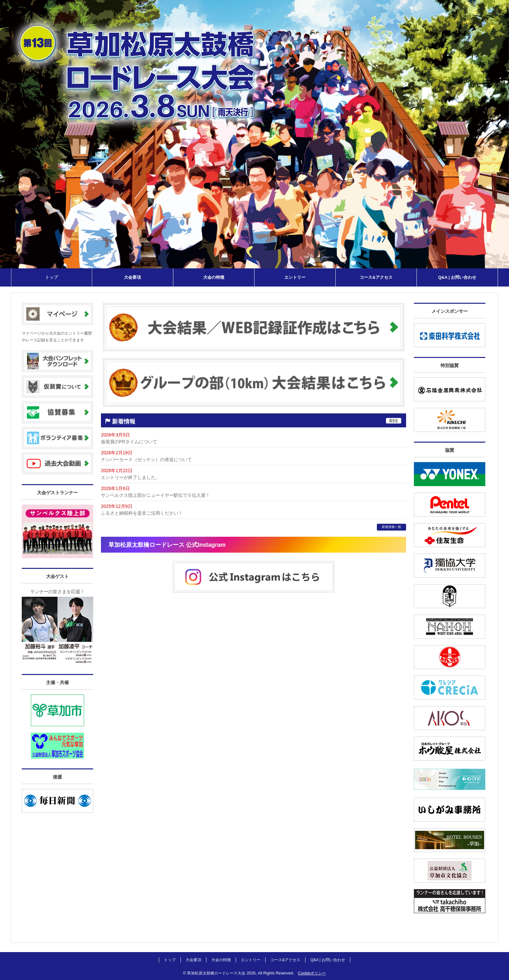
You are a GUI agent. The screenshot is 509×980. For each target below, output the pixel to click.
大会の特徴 (221, 960)
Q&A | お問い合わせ (328, 960)
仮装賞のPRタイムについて (129, 442)
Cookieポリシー (312, 973)
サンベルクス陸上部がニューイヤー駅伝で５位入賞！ (155, 495)
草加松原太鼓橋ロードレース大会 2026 (221, 973)
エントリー (251, 960)
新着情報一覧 (391, 527)
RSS (394, 421)
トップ (170, 960)
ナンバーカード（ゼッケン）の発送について (146, 459)
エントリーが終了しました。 (130, 477)
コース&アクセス (285, 960)
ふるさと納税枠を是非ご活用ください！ (142, 513)
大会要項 (193, 960)
